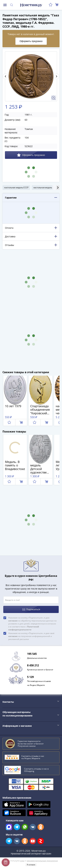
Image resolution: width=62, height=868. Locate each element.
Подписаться (31, 609)
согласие (13, 621)
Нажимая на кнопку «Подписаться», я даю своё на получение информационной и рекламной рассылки (31, 636)
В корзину (21, 422)
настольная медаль (43, 187)
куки (22, 861)
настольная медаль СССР (16, 187)
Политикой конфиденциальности (24, 628)
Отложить (9, 422)
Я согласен (31, 865)
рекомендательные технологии (42, 861)
